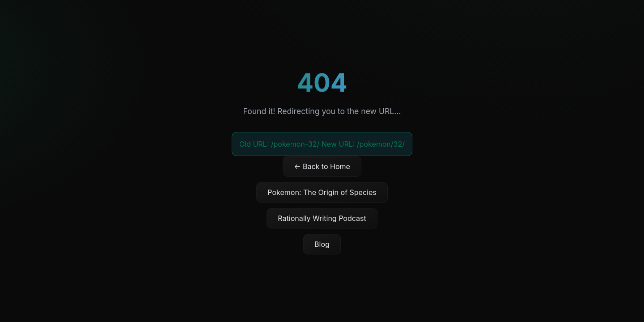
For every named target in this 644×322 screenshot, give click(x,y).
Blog (322, 244)
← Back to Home (322, 166)
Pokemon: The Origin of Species (322, 192)
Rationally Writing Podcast (322, 218)
